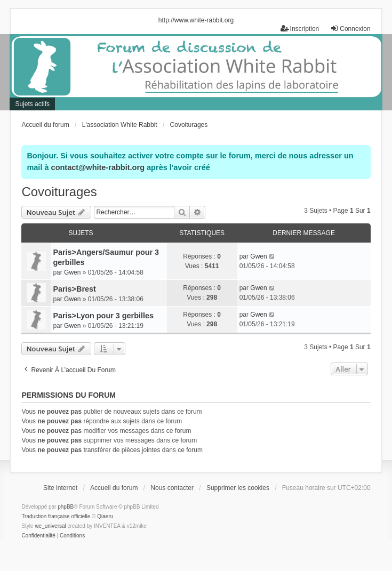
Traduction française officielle (56, 516)
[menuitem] (38, 536)
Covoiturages (59, 192)
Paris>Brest (74, 289)
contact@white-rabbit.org (98, 167)
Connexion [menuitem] (350, 29)
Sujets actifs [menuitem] (32, 104)
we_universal (50, 526)
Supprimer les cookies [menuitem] (238, 488)
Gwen (72, 272)
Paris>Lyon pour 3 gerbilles (103, 316)
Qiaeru (105, 516)
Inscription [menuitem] (300, 29)
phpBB (66, 507)
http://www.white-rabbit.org (196, 20)
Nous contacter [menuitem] (172, 488)
